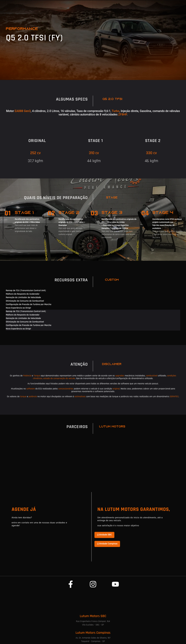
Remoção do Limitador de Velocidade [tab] (23, 297)
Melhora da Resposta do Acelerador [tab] (23, 294)
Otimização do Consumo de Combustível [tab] (25, 301)
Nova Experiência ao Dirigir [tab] (18, 308)
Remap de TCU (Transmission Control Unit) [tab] (26, 290)
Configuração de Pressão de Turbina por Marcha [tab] (29, 304)
